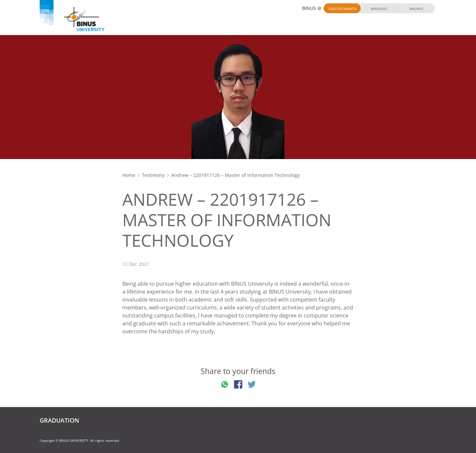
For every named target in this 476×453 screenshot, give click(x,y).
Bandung (379, 9)
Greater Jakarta (342, 9)
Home (129, 175)
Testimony (153, 175)
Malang (416, 9)
